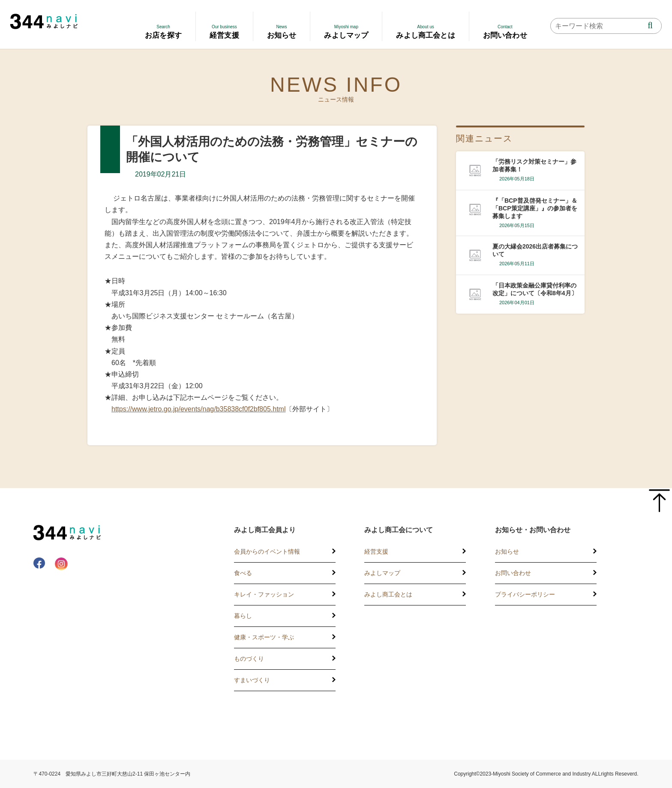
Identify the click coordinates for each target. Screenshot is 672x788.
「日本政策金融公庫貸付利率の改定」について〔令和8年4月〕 (535, 289)
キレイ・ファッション (264, 594)
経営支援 (376, 551)
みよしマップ (382, 573)
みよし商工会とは (388, 594)
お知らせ (507, 551)
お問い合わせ (513, 573)
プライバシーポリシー (525, 594)
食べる (243, 573)
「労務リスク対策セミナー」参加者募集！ (534, 165)
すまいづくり (252, 680)
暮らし (243, 616)
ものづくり (249, 659)
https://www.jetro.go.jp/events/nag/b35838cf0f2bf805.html (198, 409)
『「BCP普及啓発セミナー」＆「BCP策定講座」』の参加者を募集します (535, 208)
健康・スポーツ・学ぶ (264, 637)
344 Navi (44, 21)
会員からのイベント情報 (267, 551)
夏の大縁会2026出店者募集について (535, 250)
